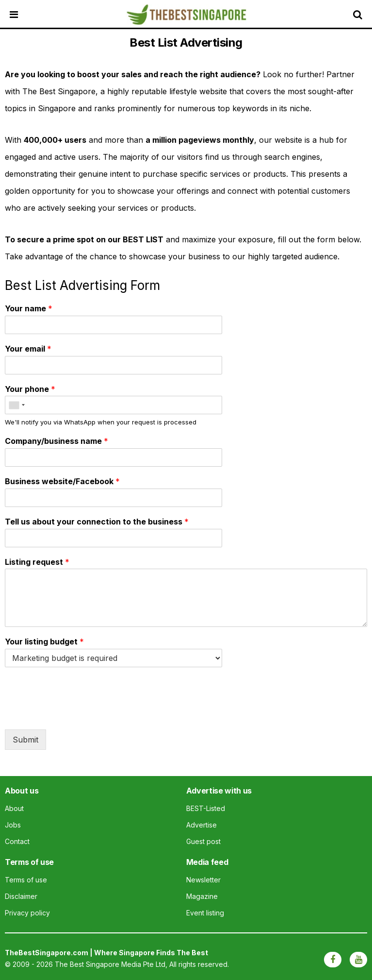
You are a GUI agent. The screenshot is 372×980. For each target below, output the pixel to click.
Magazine (202, 896)
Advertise (202, 825)
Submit (25, 740)
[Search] (360, 15)
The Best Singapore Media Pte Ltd (110, 964)
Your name (29, 308)
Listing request (37, 562)
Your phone (30, 389)
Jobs (13, 825)
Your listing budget (44, 642)
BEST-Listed (206, 808)
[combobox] (16, 405)
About (14, 808)
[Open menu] (22, 15)
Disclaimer (21, 896)
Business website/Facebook (62, 481)
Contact (17, 841)
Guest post (203, 841)
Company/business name (57, 441)
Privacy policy (27, 913)
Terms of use (26, 880)
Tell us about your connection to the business (97, 522)
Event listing (205, 913)
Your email (28, 349)
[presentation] (79, 713)
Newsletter (203, 880)
